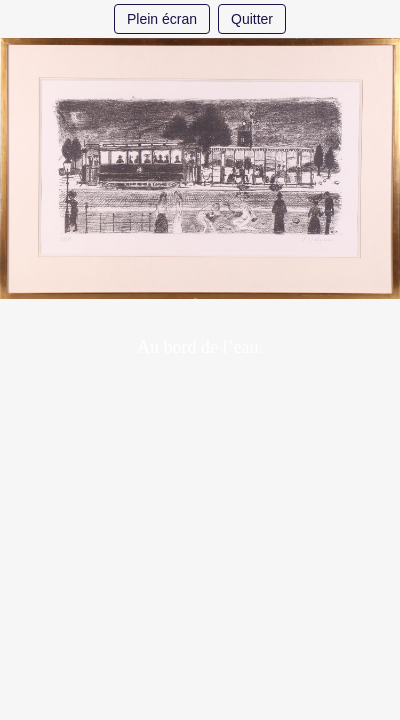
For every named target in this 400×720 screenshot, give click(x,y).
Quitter (252, 19)
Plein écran (162, 19)
